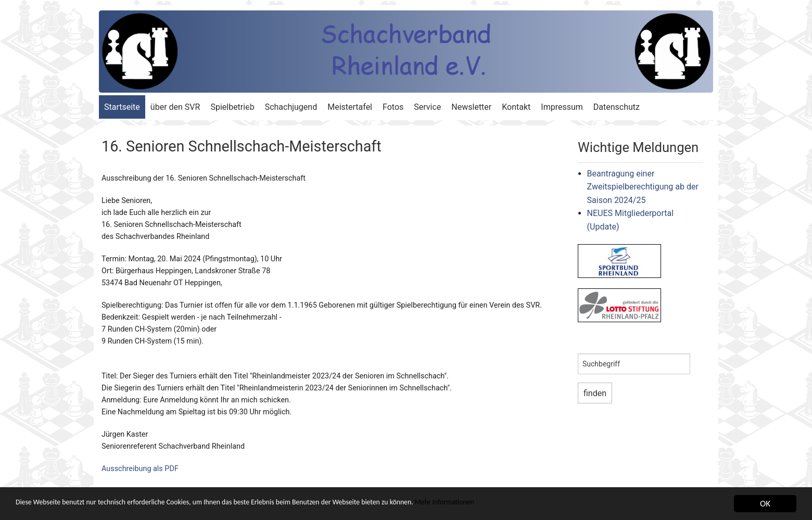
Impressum (562, 107)
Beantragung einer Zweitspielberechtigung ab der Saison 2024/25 (643, 187)
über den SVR (175, 107)
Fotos (393, 107)
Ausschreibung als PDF (140, 469)
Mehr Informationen (546, 505)
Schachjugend (291, 107)
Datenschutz (617, 107)
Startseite (122, 107)
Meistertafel (350, 107)
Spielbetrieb (232, 107)
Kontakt (516, 107)
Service (427, 107)
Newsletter (471, 107)
